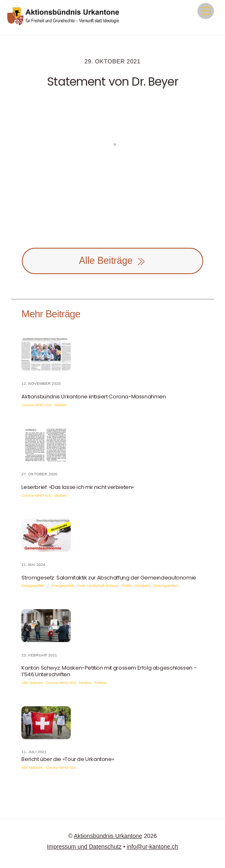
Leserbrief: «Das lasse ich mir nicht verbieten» (78, 487)
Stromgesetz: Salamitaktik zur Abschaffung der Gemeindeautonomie (109, 578)
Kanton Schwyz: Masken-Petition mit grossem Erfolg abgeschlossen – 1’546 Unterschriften (109, 671)
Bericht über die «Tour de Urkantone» (68, 759)
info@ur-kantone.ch (152, 847)
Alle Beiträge (113, 261)
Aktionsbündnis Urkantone (108, 836)
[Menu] (206, 11)
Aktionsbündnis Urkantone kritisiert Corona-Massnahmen (94, 397)
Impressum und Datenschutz (84, 847)
